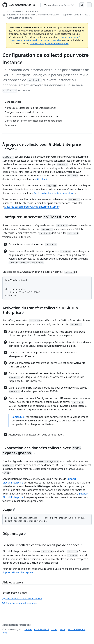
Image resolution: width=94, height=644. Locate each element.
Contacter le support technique (20, 603)
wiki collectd (42, 179)
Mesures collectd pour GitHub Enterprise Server (32, 207)
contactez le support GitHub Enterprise (49, 43)
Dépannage (14, 533)
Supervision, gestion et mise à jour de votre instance (33, 15)
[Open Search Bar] (82, 5)
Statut (54, 629)
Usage (9, 510)
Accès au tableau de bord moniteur (54, 193)
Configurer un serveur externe (41, 217)
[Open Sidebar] (4, 15)
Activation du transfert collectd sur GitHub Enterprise (40, 310)
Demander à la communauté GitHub (22, 599)
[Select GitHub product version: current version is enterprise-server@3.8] (61, 5)
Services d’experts (76, 629)
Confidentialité (42, 629)
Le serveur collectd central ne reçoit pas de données (43, 545)
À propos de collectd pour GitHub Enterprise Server (42, 147)
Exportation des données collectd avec (42, 450)
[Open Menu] (89, 5)
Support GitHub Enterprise (18, 572)
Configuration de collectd (20, 18)
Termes (28, 629)
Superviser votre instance (75, 15)
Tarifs (63, 629)
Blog (5, 633)
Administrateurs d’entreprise (22, 11)
